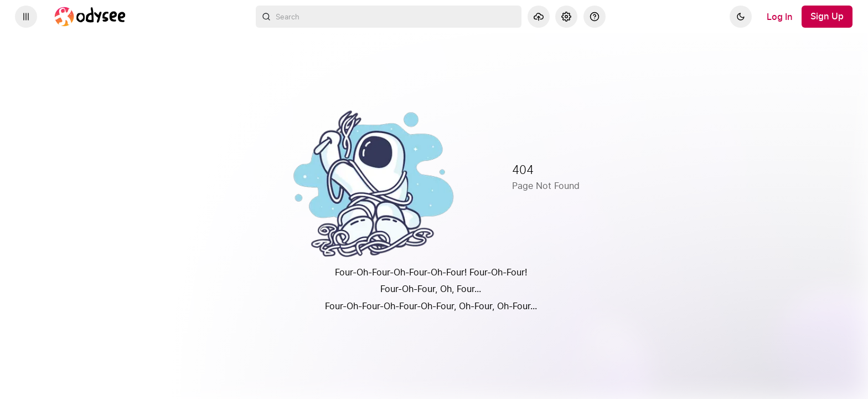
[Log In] (780, 17)
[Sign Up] (827, 17)
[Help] (595, 17)
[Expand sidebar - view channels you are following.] (26, 17)
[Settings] (566, 17)
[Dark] (741, 17)
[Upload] (539, 17)
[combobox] (389, 17)
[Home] (90, 17)
